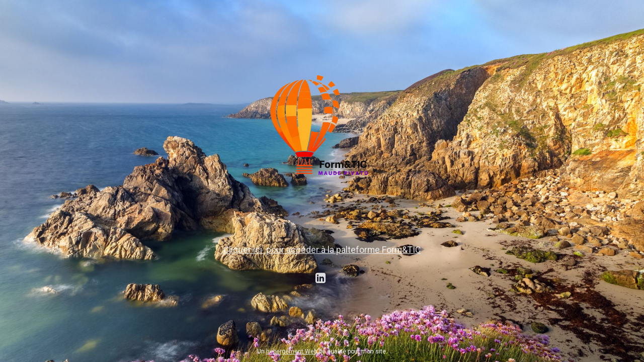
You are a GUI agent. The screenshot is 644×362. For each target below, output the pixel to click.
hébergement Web (292, 351)
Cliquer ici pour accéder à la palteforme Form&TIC (322, 250)
